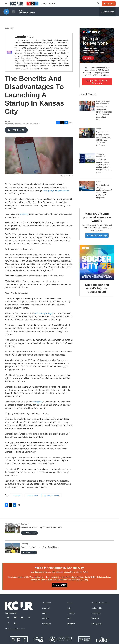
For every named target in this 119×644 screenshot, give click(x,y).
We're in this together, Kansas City (59, 568)
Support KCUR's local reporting (97, 82)
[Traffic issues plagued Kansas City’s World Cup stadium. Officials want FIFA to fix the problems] (87, 158)
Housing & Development (101, 155)
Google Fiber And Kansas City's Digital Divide (40, 547)
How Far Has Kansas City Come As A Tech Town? (41, 527)
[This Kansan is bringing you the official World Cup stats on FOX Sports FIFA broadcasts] (87, 133)
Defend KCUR (59, 585)
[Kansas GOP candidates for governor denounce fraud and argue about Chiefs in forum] (87, 106)
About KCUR (47, 603)
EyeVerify (24, 214)
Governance (96, 613)
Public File (95, 619)
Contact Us (71, 613)
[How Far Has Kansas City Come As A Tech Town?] (12, 528)
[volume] (13, 12)
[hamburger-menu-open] (6, 3)
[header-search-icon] (98, 3)
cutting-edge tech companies (56, 190)
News (44, 613)
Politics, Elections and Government (103, 102)
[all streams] (107, 12)
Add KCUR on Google (97, 235)
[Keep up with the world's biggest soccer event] (97, 262)
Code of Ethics (97, 608)
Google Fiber (25, 37)
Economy (9, 28)
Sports (98, 129)
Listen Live (46, 608)
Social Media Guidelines (100, 603)
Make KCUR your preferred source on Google (97, 217)
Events (69, 603)
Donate (110, 4)
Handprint (38, 402)
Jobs (69, 619)
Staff (69, 608)
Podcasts (46, 619)
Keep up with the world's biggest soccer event (97, 288)
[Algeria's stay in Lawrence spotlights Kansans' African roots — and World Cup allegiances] (87, 186)
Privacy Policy (97, 624)
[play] (6, 12)
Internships (71, 624)
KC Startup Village (44, 313)
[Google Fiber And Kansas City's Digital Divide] (12, 548)
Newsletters (46, 624)
